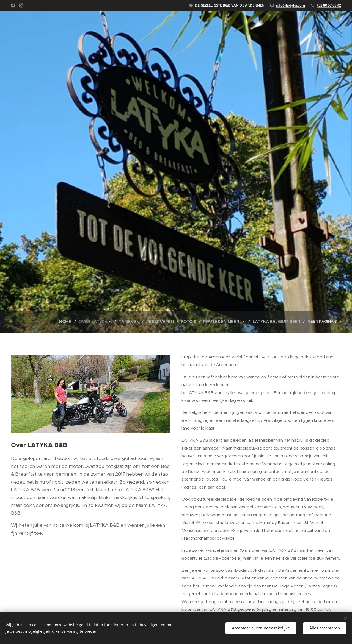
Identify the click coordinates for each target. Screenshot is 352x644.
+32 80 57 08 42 (329, 5)
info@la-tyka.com (291, 5)
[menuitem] (56, 322)
